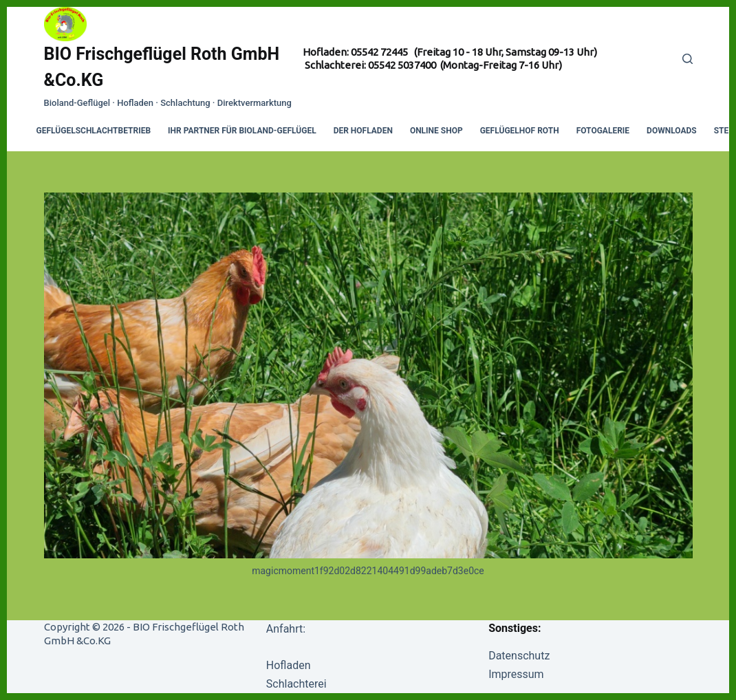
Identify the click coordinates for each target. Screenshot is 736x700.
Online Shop (436, 131)
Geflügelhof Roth (520, 131)
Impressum (516, 674)
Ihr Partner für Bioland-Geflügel (242, 131)
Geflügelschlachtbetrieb (94, 131)
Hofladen (289, 665)
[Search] (688, 59)
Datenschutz (519, 656)
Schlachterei (296, 684)
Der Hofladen (363, 131)
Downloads (672, 131)
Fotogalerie (603, 131)
